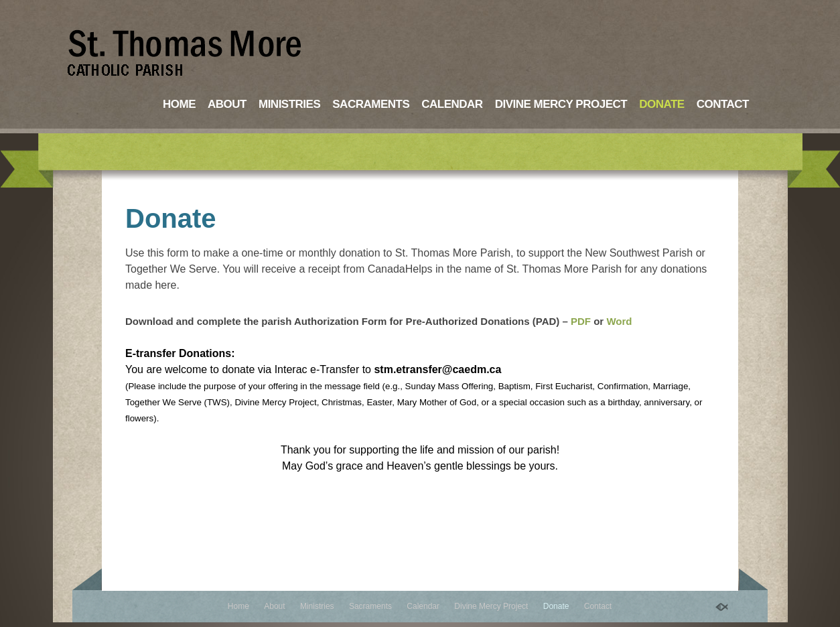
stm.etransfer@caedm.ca (437, 369)
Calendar (452, 104)
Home (179, 104)
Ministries (289, 104)
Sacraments (371, 104)
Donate (662, 104)
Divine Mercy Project (561, 104)
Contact (723, 104)
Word (619, 321)
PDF (581, 321)
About (227, 104)
